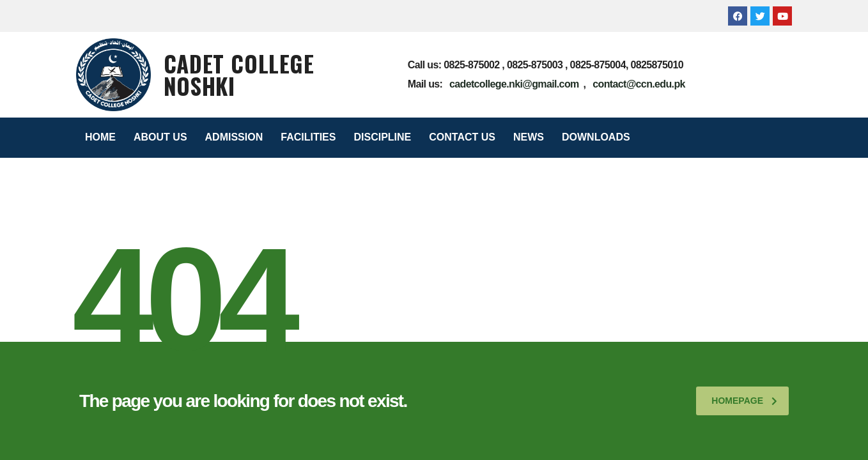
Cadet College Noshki (239, 74)
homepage (744, 401)
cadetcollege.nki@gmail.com (514, 84)
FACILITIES (308, 137)
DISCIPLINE (382, 137)
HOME (100, 137)
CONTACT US (462, 137)
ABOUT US (160, 137)
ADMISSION (234, 137)
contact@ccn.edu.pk (639, 84)
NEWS (529, 137)
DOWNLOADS (596, 137)
